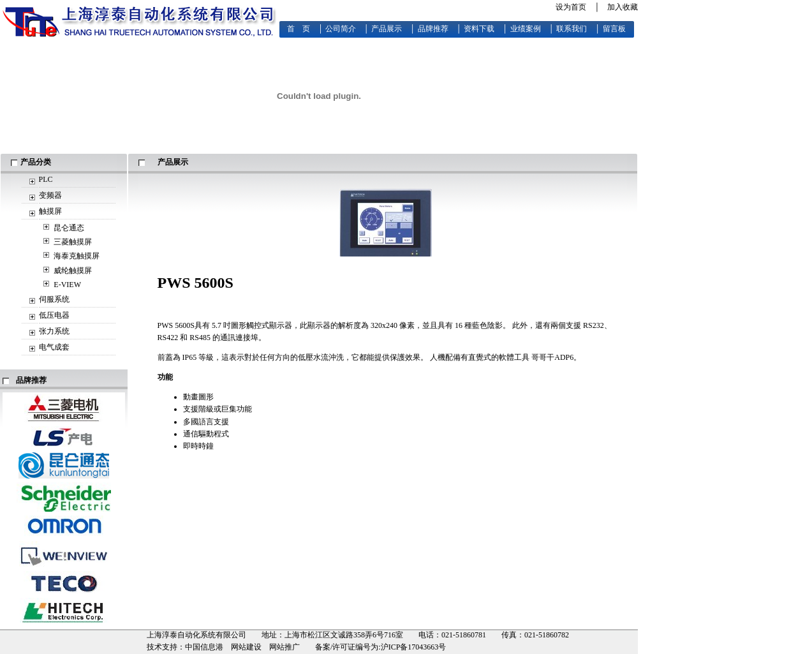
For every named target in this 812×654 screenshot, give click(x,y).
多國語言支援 (206, 422)
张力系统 (54, 331)
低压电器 (54, 315)
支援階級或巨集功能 (218, 409)
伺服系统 (54, 299)
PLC (46, 179)
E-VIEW (67, 285)
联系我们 (572, 29)
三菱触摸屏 (73, 242)
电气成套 (54, 347)
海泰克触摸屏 (77, 256)
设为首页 (571, 7)
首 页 (299, 29)
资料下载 (479, 29)
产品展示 (387, 29)
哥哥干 (543, 357)
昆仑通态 (69, 228)
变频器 (50, 195)
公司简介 (341, 29)
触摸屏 (50, 211)
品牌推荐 (433, 29)
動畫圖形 (198, 397)
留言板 (614, 29)
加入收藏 (623, 7)
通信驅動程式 (206, 434)
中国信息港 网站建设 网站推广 (242, 647)
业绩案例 (526, 29)
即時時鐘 (198, 446)
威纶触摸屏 (73, 271)
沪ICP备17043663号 (414, 647)
